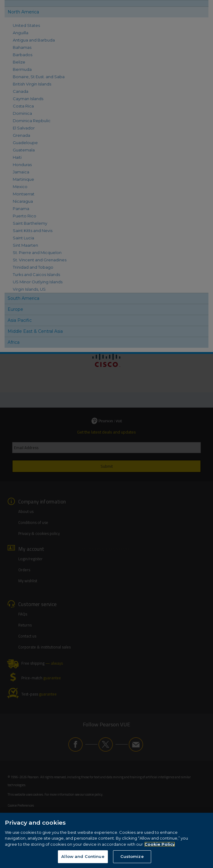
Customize (132, 857)
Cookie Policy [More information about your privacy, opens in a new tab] (160, 845)
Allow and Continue (83, 857)
